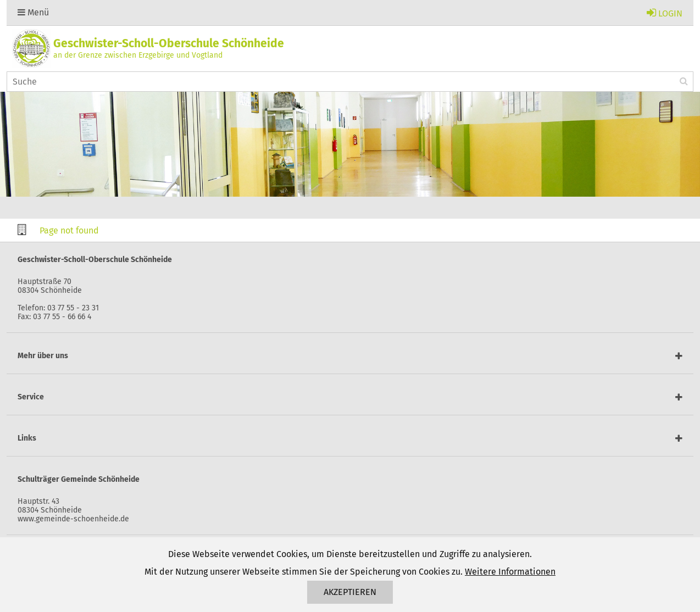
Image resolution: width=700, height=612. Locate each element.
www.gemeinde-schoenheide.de (73, 519)
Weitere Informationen (510, 572)
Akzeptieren (350, 592)
